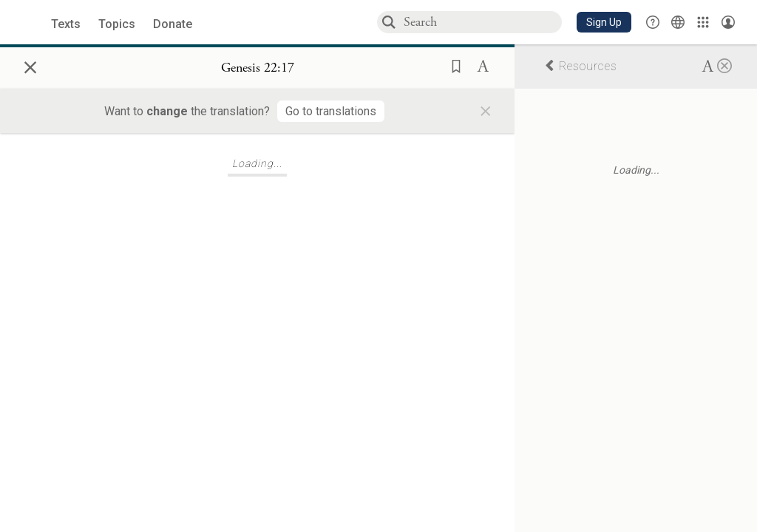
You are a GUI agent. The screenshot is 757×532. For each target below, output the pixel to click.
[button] (604, 22)
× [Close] (30, 65)
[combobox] (482, 22)
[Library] (703, 22)
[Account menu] (728, 22)
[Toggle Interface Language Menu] (678, 22)
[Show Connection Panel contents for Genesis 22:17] (258, 68)
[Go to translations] (331, 111)
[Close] (724, 65)
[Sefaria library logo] (29, 23)
